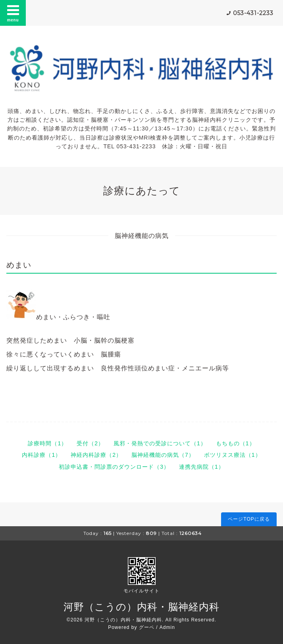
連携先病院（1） (202, 467)
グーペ (147, 627)
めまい (19, 265)
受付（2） (90, 443)
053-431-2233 (253, 13)
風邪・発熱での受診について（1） (160, 443)
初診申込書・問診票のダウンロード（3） (114, 467)
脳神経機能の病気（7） (163, 455)
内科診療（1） (41, 455)
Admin (167, 627)
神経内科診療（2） (96, 455)
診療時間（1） (47, 443)
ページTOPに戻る (249, 519)
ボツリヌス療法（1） (233, 455)
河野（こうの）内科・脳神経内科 (141, 607)
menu (13, 13)
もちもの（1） (236, 443)
